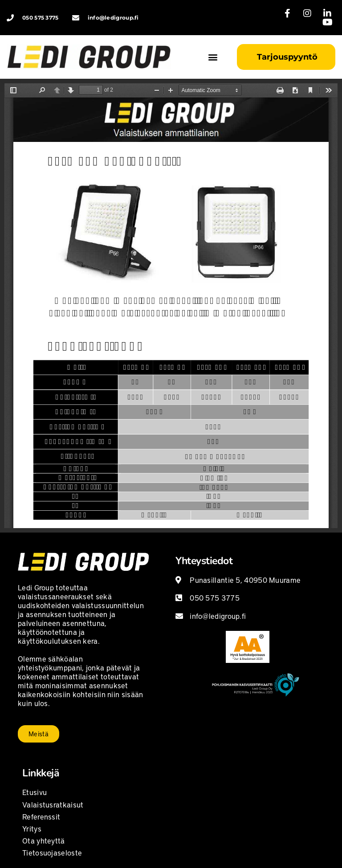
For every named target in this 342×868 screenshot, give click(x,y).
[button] (213, 57)
